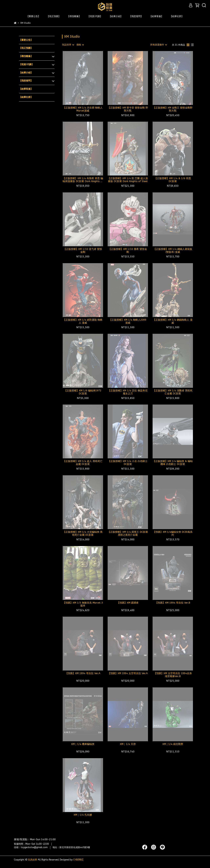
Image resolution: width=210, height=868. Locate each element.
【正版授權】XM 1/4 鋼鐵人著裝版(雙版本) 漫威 (173, 251)
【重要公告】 (33, 16)
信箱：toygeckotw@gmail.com (31, 847)
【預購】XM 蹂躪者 (128, 603)
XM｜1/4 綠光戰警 (173, 744)
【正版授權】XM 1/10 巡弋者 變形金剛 (83, 251)
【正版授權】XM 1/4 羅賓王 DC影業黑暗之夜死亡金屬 (128, 533)
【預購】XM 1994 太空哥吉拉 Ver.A (128, 673)
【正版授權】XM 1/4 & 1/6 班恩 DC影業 (173, 180)
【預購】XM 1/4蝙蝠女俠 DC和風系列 (173, 533)
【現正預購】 (54, 16)
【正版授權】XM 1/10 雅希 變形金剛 (128, 251)
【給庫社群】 (177, 16)
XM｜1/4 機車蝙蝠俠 (83, 744)
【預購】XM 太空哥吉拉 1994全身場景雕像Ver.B (173, 675)
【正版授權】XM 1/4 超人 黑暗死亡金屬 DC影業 (83, 463)
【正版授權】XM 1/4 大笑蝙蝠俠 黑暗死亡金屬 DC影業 (83, 533)
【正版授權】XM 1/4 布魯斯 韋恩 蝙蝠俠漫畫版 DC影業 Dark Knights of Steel (83, 180)
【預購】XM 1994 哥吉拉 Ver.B (173, 603)
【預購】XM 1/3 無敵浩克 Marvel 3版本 (83, 604)
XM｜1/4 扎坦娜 (83, 815)
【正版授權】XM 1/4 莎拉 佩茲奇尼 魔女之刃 (128, 392)
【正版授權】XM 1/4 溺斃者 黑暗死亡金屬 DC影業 (173, 392)
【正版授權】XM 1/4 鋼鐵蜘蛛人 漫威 (173, 321)
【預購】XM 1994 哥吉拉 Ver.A (83, 673)
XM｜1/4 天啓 (128, 744)
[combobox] (68, 45)
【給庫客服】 (156, 16)
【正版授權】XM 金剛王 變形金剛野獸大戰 (173, 109)
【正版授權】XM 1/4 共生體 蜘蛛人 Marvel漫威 (83, 109)
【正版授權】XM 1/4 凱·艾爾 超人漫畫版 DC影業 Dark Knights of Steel (128, 180)
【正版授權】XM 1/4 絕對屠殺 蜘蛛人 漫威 (83, 321)
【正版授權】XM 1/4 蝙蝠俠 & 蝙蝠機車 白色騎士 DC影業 (173, 463)
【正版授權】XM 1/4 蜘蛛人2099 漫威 (128, 321)
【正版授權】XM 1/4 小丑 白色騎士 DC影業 (128, 463)
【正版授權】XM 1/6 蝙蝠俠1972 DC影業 (83, 392)
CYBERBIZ (78, 860)
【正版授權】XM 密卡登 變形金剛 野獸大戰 (128, 109)
